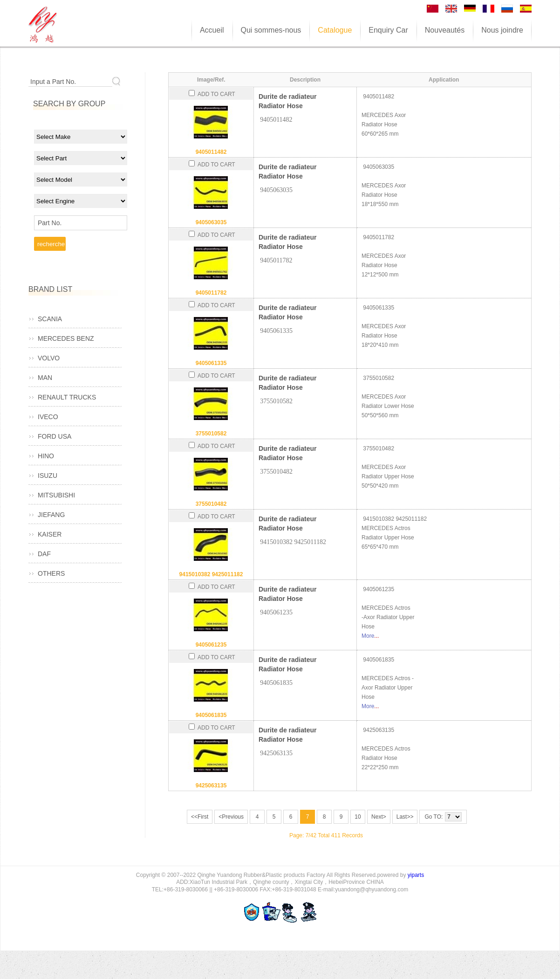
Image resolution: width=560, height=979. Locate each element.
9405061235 (211, 645)
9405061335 (211, 363)
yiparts (416, 875)
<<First (200, 817)
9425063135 (211, 786)
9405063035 (211, 222)
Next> (379, 817)
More (368, 636)
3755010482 (211, 504)
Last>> (405, 817)
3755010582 (211, 434)
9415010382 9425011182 (211, 574)
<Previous (231, 817)
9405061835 (211, 715)
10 (358, 817)
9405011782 (211, 293)
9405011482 (211, 152)
